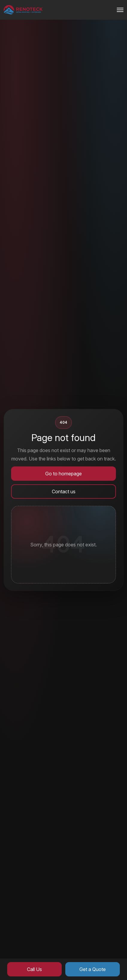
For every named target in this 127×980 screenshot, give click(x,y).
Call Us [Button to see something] (34, 969)
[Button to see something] (23, 10)
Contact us (64, 491)
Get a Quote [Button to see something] (93, 969)
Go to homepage (63, 474)
